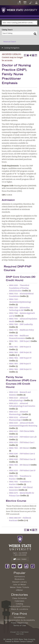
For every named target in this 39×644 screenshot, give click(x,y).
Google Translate (20, 634)
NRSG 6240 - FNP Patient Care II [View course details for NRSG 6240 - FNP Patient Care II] (22, 454)
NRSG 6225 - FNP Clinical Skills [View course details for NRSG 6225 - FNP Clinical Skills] (22, 431)
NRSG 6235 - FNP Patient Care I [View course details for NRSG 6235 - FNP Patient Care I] (22, 443)
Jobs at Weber (20, 585)
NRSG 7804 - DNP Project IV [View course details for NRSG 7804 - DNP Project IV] (20, 358)
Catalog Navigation (12, 48)
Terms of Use (20, 626)
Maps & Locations (20, 609)
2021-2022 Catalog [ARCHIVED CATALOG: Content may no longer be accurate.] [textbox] (20, 23)
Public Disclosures (20, 623)
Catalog (19, 604)
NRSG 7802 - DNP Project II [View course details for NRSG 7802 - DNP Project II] (20, 347)
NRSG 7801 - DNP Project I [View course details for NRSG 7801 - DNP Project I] (20, 341)
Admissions (20, 577)
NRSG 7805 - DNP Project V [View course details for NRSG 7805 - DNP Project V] (20, 364)
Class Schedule (19, 598)
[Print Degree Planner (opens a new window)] (25, 55)
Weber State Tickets (19, 587)
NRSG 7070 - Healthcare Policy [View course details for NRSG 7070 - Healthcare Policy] (21, 330)
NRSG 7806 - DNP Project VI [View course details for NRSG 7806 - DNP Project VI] (20, 369)
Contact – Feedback (20, 559)
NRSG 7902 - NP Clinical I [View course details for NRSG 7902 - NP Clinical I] (19, 448)
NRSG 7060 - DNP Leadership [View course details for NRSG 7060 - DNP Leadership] (21, 324)
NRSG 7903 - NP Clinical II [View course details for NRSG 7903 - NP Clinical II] (20, 465)
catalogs (9, 639)
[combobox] (19, 23)
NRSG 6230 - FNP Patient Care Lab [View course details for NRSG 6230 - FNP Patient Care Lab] (23, 437)
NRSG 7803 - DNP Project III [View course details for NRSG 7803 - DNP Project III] (20, 353)
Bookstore (19, 579)
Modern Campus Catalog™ (24, 641)
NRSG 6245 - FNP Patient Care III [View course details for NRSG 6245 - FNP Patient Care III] (22, 459)
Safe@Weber (20, 618)
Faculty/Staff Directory (20, 606)
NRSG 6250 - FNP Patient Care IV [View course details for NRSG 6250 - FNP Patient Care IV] (22, 471)
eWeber (19, 590)
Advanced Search (10, 42)
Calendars (19, 601)
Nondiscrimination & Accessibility (19, 620)
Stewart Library (19, 582)
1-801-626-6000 (20, 555)
